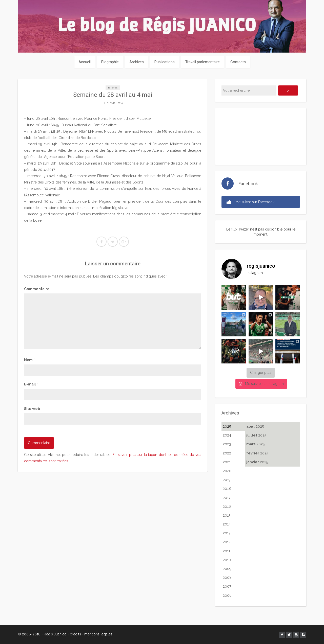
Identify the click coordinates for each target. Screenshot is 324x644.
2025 (227, 426)
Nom (29, 360)
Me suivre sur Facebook (250, 202)
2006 (227, 595)
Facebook (248, 184)
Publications (165, 62)
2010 (227, 560)
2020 (227, 471)
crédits (75, 634)
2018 (227, 489)
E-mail (31, 384)
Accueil (85, 62)
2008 (227, 578)
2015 (227, 515)
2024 (227, 435)
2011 (226, 551)
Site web (32, 409)
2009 (227, 569)
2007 (227, 586)
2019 (227, 480)
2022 (227, 453)
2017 (227, 498)
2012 (227, 542)
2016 (227, 507)
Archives (137, 62)
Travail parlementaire (202, 62)
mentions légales (98, 634)
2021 (227, 462)
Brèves (113, 88)
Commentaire (37, 289)
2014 (227, 524)
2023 (227, 444)
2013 (227, 533)
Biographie (110, 62)
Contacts (238, 62)
